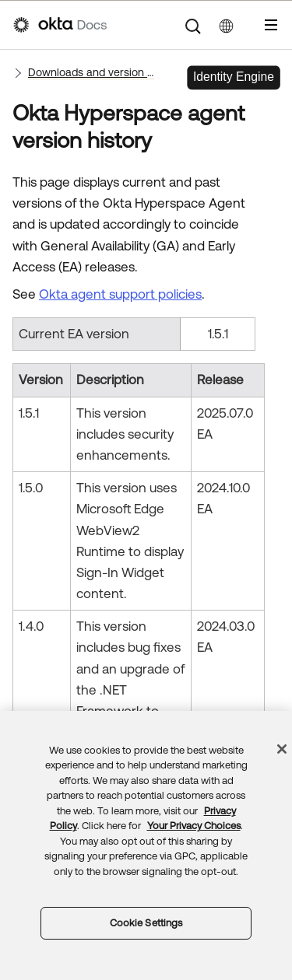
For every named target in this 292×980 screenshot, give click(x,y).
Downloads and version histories (91, 72)
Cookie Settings (146, 923)
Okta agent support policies (120, 294)
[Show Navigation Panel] (271, 25)
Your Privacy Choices (194, 826)
